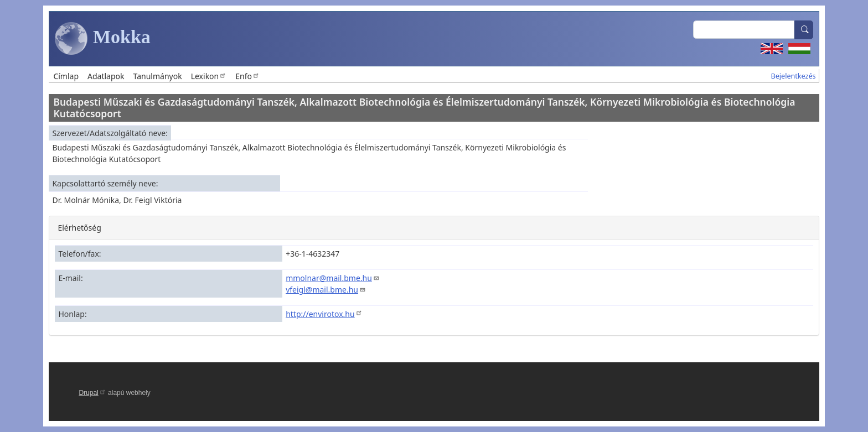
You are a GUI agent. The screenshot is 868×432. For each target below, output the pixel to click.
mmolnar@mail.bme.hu (333, 278)
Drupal (92, 393)
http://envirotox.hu (324, 314)
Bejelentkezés (794, 76)
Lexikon (209, 76)
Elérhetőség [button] (79, 228)
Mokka (102, 39)
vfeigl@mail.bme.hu (326, 290)
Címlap (66, 76)
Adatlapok (106, 76)
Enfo (247, 76)
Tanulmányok (158, 76)
